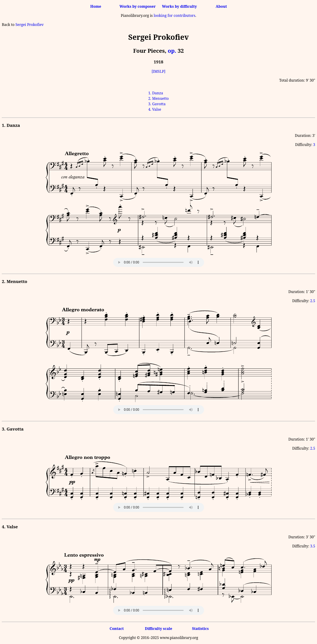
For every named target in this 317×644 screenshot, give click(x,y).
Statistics (200, 629)
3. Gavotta (157, 104)
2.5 (313, 301)
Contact (117, 629)
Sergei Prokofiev (30, 25)
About (221, 6)
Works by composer (138, 6)
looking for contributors (174, 15)
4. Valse (155, 109)
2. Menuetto (158, 98)
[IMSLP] (158, 71)
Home (96, 6)
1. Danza (156, 93)
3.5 (313, 546)
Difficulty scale (158, 629)
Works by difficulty (180, 6)
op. (172, 51)
